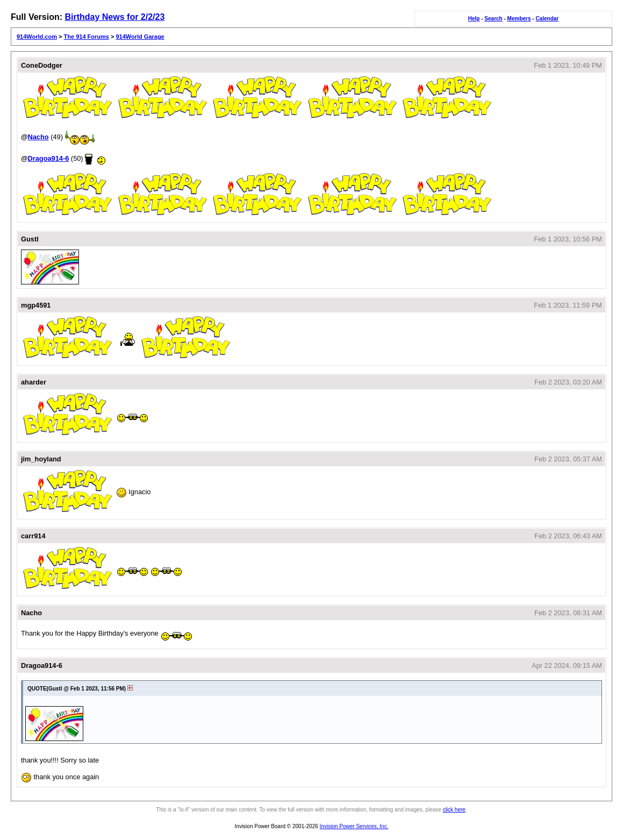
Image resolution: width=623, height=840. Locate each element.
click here (454, 810)
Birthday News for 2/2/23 (114, 17)
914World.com (37, 37)
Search (493, 19)
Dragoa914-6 (48, 158)
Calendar (547, 19)
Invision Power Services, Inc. (354, 826)
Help (474, 19)
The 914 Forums (87, 37)
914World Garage (140, 37)
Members (519, 19)
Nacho (38, 137)
